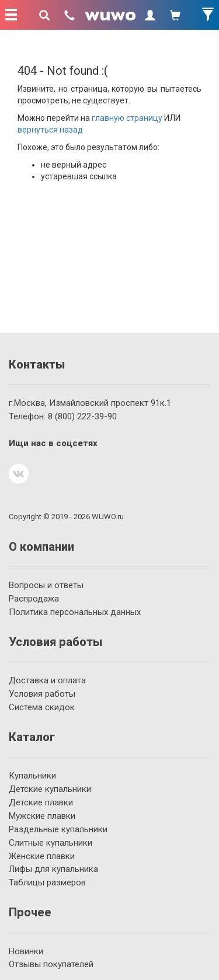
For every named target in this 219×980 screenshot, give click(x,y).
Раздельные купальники (58, 829)
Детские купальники (50, 789)
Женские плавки (42, 856)
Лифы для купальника (53, 869)
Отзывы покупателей (51, 964)
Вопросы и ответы (46, 585)
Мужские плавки (42, 816)
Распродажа (34, 599)
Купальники (32, 776)
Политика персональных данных (75, 612)
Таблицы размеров (47, 882)
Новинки (26, 951)
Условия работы (42, 694)
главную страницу (127, 118)
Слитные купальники (51, 843)
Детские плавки (41, 802)
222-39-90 (82, 416)
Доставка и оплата (47, 680)
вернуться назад (50, 130)
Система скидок (42, 707)
